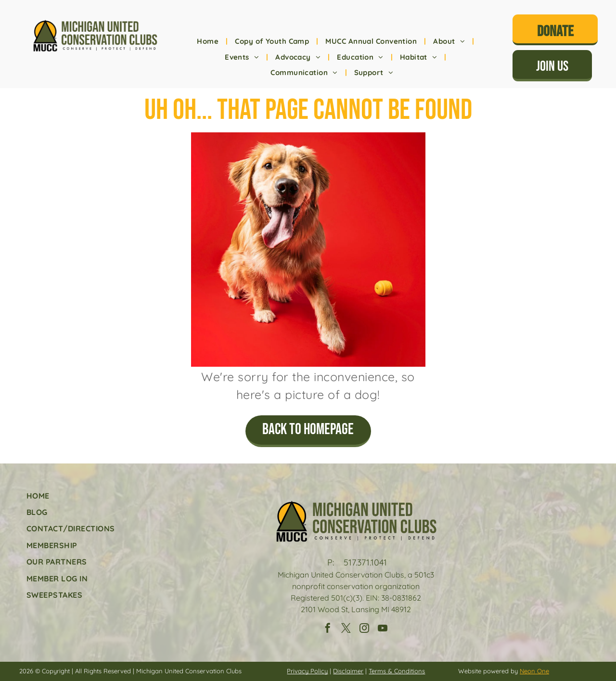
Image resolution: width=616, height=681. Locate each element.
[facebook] (328, 629)
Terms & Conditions (397, 671)
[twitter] (346, 629)
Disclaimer (348, 671)
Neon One (534, 671)
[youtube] (383, 629)
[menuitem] (209, 42)
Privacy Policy (307, 671)
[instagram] (364, 629)
